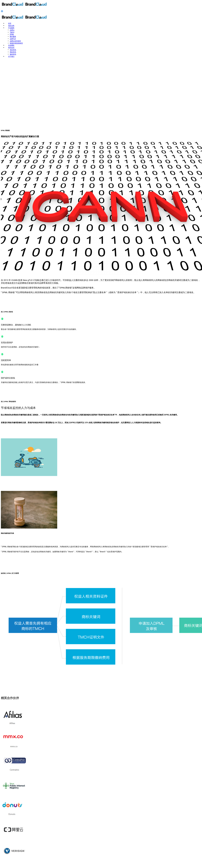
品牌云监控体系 (15, 41)
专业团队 (11, 45)
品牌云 (12, 30)
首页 (10, 23)
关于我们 (11, 56)
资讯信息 (11, 48)
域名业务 (11, 26)
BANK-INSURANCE (16, 43)
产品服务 (11, 28)
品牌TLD (13, 39)
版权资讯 (13, 54)
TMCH (12, 32)
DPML (12, 34)
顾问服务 (13, 37)
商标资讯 (13, 52)
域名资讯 (13, 50)
